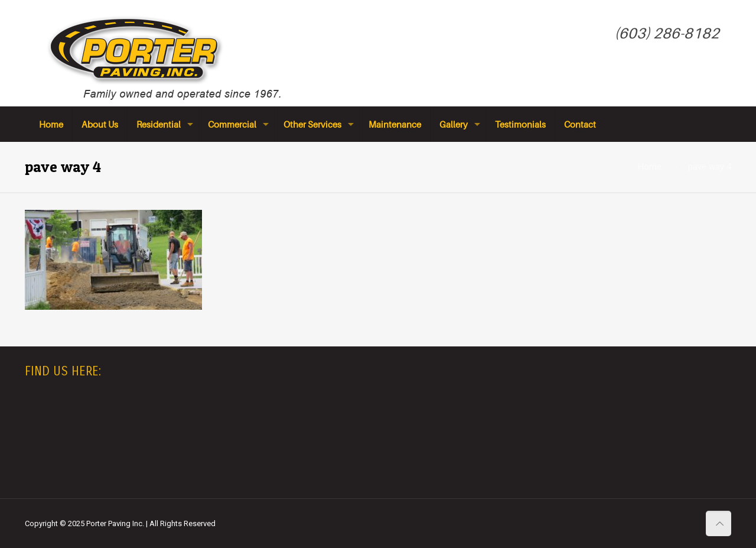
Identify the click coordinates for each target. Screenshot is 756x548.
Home (650, 167)
